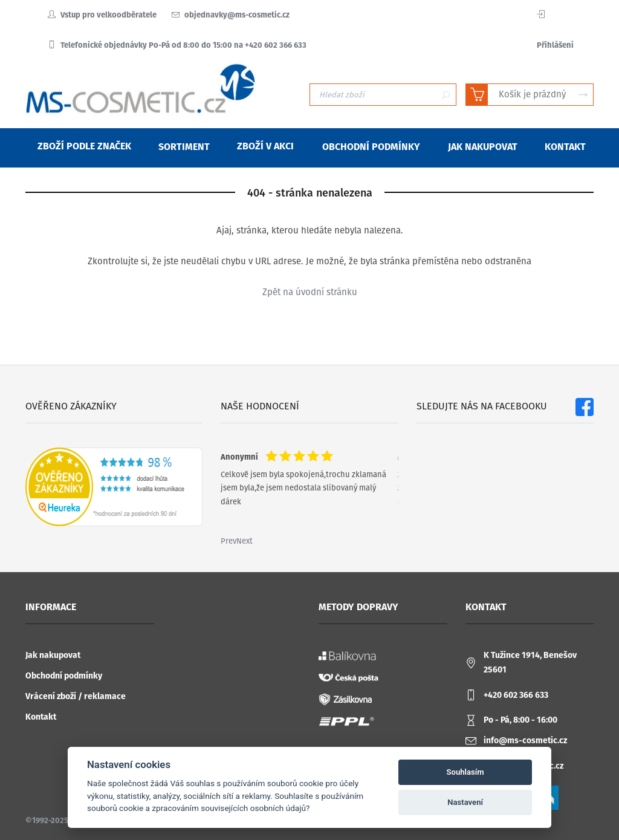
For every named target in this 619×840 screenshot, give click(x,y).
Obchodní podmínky (64, 676)
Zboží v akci (258, 146)
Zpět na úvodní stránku (310, 292)
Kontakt (41, 717)
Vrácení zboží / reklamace (76, 696)
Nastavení (465, 802)
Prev (228, 541)
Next (245, 541)
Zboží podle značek (77, 146)
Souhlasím (465, 772)
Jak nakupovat (53, 655)
